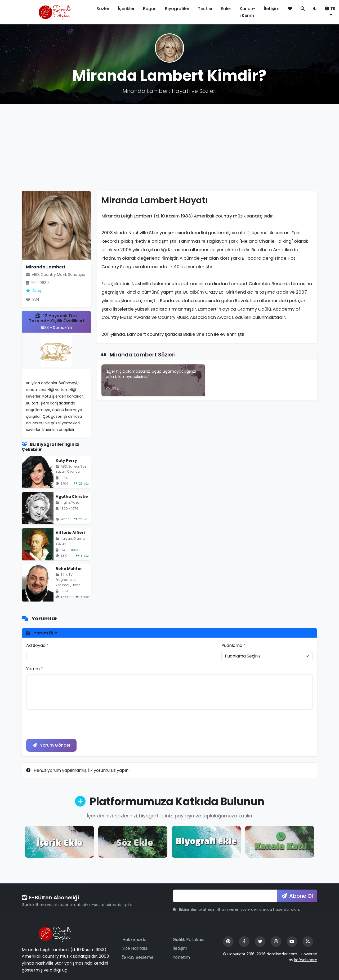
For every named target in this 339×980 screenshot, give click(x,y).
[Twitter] (260, 942)
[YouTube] (292, 942)
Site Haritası (135, 949)
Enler (226, 9)
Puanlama (233, 645)
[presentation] (66, 724)
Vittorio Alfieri (70, 533)
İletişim (272, 9)
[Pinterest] (228, 942)
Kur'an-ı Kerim (248, 12)
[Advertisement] (169, 147)
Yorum (35, 669)
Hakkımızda (134, 940)
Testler (205, 9)
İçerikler (126, 9)
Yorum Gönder (52, 745)
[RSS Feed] (308, 942)
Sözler (103, 9)
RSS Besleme (138, 958)
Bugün (150, 9)
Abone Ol (297, 896)
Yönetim (181, 958)
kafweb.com (306, 960)
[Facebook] (244, 942)
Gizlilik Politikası (188, 940)
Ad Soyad (37, 645)
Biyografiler (177, 9)
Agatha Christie (72, 496)
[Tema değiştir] (315, 9)
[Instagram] (276, 942)
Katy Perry (66, 460)
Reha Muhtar (69, 569)
